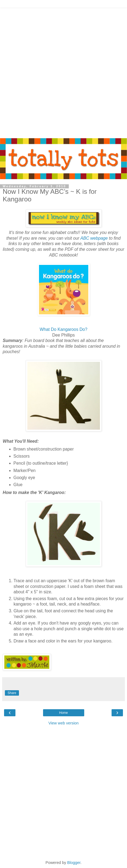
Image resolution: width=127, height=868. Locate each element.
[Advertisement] (63, 72)
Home (63, 713)
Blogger (74, 863)
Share (12, 693)
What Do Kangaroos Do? (64, 329)
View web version (64, 723)
